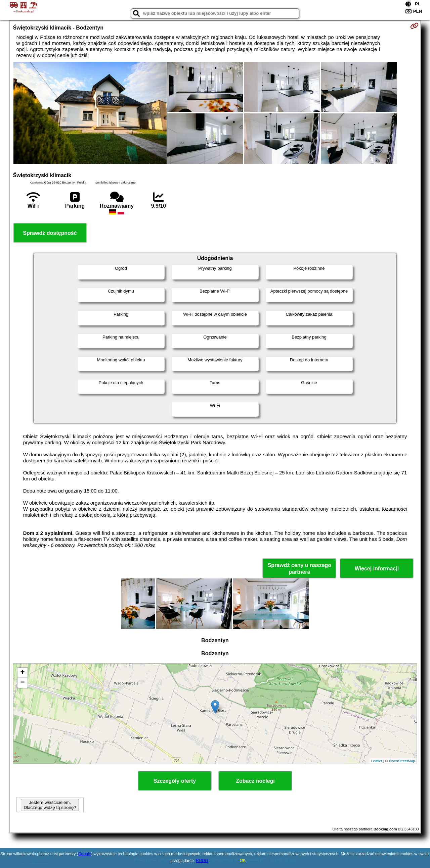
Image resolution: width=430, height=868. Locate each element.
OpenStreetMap (402, 761)
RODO (202, 861)
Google (85, 854)
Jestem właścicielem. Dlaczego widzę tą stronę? (50, 805)
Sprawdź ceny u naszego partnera (299, 568)
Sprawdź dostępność (50, 233)
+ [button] (22, 673)
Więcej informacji (377, 569)
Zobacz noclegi (255, 781)
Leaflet (377, 761)
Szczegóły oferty (175, 781)
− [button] (22, 683)
